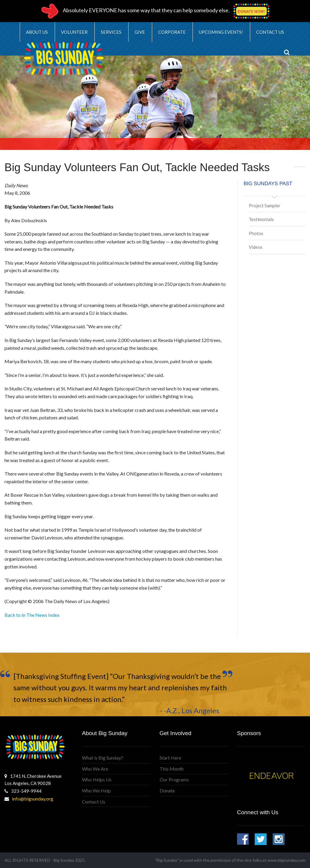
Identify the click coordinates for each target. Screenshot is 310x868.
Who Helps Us (97, 779)
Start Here (170, 758)
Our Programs (174, 779)
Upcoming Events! (221, 32)
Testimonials (261, 219)
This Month (172, 769)
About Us (37, 32)
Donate (167, 790)
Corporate (172, 32)
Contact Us (270, 32)
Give (140, 32)
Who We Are (95, 769)
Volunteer (74, 32)
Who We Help (96, 790)
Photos (256, 233)
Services (111, 32)
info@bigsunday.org (33, 799)
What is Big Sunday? (103, 758)
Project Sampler (265, 206)
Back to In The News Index (32, 615)
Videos (256, 247)
